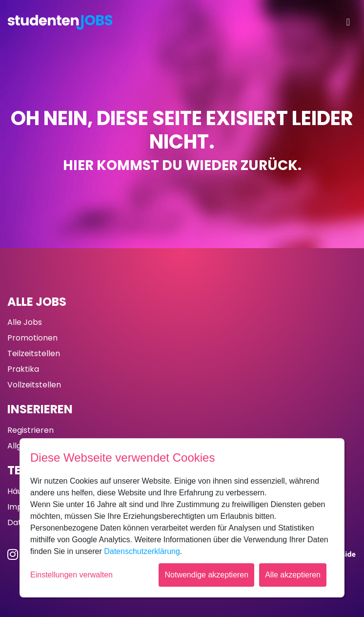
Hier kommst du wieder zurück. (182, 165)
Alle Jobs (37, 302)
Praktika (23, 369)
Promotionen (32, 338)
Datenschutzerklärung (142, 551)
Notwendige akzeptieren (206, 575)
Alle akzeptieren (293, 575)
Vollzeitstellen (34, 385)
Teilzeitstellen (34, 353)
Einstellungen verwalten (71, 575)
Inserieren (40, 409)
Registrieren (30, 430)
